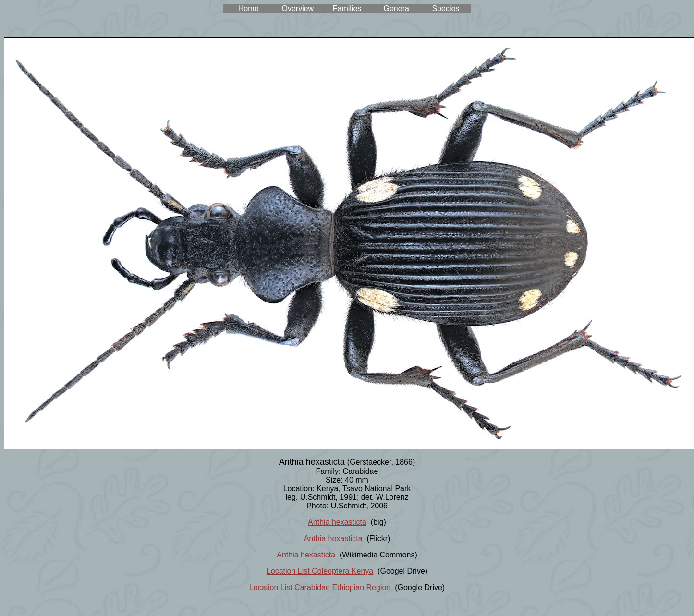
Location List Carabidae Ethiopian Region (320, 587)
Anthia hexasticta (337, 522)
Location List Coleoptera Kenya (320, 571)
